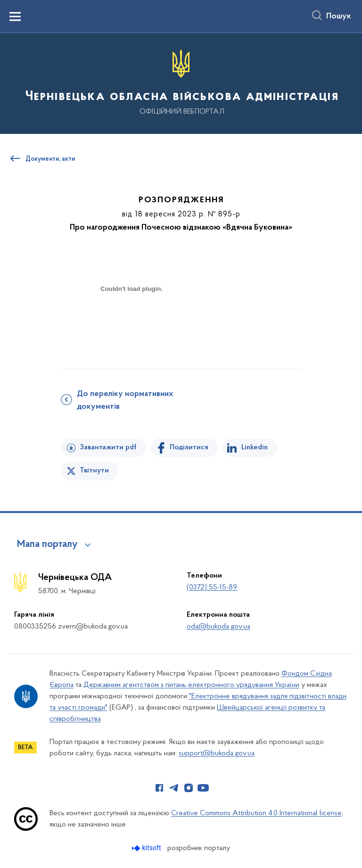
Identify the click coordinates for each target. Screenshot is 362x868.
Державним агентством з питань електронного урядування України (191, 685)
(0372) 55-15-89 (212, 587)
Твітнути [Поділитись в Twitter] (94, 471)
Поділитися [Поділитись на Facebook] (189, 447)
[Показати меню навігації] (15, 17)
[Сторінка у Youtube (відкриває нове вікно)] (203, 788)
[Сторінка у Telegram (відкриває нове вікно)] (174, 788)
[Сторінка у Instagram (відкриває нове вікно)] (189, 788)
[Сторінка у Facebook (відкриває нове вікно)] (159, 788)
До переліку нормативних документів (125, 401)
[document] (132, 322)
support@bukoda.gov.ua (217, 753)
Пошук (339, 17)
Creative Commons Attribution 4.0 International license (256, 813)
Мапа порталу (47, 545)
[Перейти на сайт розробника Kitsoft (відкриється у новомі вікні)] (147, 848)
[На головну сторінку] (181, 83)
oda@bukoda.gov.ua (218, 627)
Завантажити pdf (108, 447)
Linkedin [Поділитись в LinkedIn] (255, 447)
